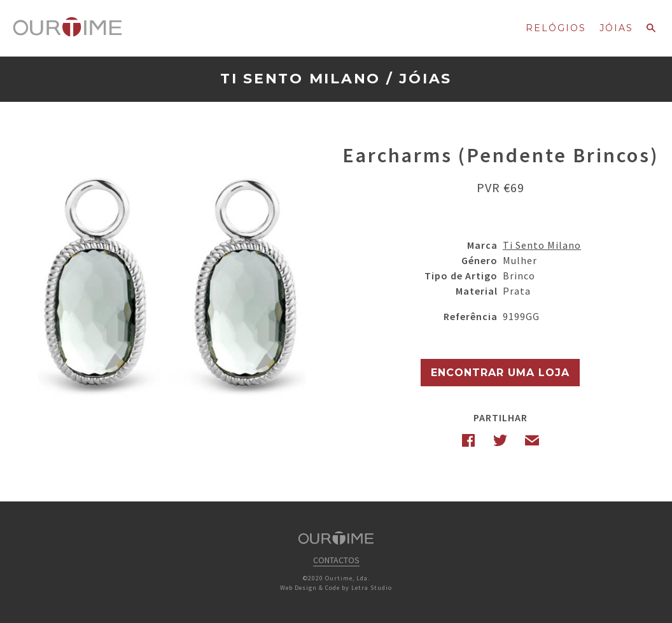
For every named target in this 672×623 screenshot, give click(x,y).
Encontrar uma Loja (500, 373)
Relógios (556, 28)
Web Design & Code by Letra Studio (336, 588)
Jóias (616, 28)
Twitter (500, 440)
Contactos (336, 560)
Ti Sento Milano (300, 79)
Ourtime (67, 27)
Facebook (468, 440)
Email (532, 440)
